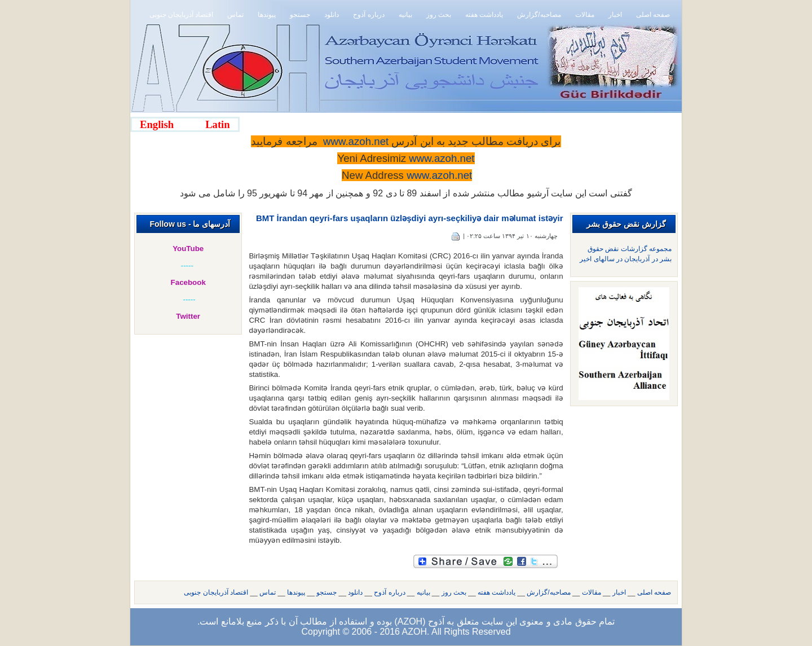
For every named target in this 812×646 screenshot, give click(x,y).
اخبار (619, 592)
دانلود (355, 592)
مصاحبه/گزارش (548, 592)
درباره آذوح (389, 592)
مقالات (592, 592)
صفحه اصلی (654, 592)
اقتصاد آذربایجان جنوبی (216, 592)
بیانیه (423, 592)
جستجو (326, 592)
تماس (268, 592)
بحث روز (454, 592)
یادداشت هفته (497, 592)
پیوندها (296, 592)
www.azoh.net (439, 175)
